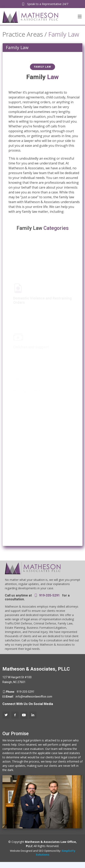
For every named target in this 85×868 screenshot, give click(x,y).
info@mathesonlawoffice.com (33, 697)
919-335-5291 (49, 595)
